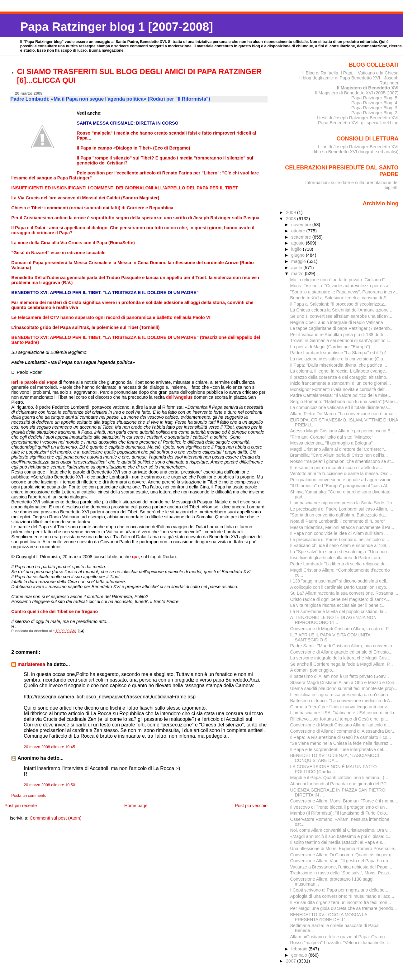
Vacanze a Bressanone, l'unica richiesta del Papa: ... (342, 867)
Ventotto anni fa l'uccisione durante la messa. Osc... (341, 473)
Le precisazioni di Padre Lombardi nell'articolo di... (340, 540)
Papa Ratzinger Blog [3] (375, 108)
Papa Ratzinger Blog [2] (375, 113)
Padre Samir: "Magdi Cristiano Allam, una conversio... (343, 646)
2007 (292, 961)
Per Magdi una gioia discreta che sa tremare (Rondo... (344, 908)
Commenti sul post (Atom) (55, 818)
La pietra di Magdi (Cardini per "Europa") (330, 347)
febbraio (300, 949)
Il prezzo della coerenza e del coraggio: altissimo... (340, 377)
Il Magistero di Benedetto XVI (368, 88)
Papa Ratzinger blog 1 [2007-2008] (117, 27)
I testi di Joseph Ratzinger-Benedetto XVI (358, 118)
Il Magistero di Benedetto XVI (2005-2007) (357, 93)
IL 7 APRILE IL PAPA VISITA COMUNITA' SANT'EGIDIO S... (331, 637)
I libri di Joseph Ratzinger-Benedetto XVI (358, 147)
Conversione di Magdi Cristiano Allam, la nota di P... (341, 629)
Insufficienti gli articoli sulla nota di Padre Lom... (337, 558)
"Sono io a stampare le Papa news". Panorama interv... (344, 292)
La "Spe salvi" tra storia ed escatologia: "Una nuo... (340, 552)
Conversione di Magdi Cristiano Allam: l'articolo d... (340, 725)
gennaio (300, 955)
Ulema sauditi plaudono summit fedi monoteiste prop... (344, 688)
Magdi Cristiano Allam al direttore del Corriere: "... (339, 449)
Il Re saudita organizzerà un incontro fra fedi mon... (341, 902)
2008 (292, 219)
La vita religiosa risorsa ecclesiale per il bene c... (338, 605)
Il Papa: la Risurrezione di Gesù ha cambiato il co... (341, 737)
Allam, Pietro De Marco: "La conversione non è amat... (344, 414)
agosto (299, 243)
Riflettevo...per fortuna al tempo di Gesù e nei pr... (339, 719)
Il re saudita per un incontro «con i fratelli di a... (336, 468)
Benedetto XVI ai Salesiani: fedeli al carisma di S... (340, 298)
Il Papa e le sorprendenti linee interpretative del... (339, 749)
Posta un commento (29, 796)
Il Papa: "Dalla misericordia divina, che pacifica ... (339, 365)
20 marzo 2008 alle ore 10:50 (49, 785)
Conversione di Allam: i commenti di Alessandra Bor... (343, 731)
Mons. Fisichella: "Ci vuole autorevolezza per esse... (342, 286)
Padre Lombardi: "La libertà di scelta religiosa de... (340, 564)
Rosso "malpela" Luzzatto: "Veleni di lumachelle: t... (341, 943)
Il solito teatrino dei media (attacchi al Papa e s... (338, 842)
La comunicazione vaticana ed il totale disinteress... (341, 407)
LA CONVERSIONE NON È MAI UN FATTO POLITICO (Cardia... (334, 769)
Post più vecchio (251, 806)
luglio (297, 249)
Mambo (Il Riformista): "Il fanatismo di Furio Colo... (340, 813)
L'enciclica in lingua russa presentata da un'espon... (341, 695)
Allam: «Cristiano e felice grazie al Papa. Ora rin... (339, 937)
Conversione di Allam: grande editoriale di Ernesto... (341, 652)
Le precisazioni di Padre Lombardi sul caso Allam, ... (342, 509)
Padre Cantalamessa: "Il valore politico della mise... (341, 395)
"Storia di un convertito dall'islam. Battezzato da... (339, 515)
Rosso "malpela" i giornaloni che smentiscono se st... (342, 461)
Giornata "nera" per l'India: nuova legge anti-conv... (340, 707)
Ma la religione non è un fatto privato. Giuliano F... (339, 280)
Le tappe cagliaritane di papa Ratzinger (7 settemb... (342, 328)
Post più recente (21, 806)
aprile (297, 268)
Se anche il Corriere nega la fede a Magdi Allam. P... (342, 664)
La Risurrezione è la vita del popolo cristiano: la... (339, 611)
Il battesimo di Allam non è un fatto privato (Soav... (340, 676)
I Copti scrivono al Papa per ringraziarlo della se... (339, 890)
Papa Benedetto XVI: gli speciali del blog (358, 123)
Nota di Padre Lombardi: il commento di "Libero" (338, 521)
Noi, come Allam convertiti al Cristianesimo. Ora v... (341, 830)
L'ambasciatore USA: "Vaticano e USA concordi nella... (344, 713)
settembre (302, 237)
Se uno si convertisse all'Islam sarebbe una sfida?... (341, 316)
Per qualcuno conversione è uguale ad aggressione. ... (344, 480)
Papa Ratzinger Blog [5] (375, 98)
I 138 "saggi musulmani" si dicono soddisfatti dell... (340, 581)
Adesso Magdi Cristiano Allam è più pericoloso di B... (342, 431)
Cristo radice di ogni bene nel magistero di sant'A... (340, 599)
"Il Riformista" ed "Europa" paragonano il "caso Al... (341, 486)
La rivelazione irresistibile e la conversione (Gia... (339, 359)
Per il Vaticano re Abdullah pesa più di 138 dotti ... (339, 335)
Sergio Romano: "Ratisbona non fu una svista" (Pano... (344, 402)
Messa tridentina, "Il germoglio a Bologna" (332, 443)
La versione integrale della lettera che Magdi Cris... (340, 658)
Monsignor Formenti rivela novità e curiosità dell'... (340, 389)
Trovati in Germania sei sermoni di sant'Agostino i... (341, 340)
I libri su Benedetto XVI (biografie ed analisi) (355, 152)
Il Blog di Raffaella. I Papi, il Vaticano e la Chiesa (350, 73)
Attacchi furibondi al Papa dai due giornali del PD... (340, 784)
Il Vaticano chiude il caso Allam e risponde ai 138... (340, 545)
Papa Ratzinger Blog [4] (375, 103)
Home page (136, 806)
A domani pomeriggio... (313, 670)
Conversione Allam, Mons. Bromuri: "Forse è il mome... (344, 801)
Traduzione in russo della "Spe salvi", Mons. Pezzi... (341, 873)
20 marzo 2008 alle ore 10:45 (49, 747)
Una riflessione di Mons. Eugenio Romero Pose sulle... (344, 849)
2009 (292, 212)
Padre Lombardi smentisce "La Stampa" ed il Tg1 (339, 353)
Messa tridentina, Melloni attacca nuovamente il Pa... (342, 527)
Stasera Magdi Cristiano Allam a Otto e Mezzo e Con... (344, 683)
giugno (299, 255)
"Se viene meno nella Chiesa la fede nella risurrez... (341, 743)
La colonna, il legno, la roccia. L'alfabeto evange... (339, 371)
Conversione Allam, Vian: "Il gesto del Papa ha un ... (342, 861)
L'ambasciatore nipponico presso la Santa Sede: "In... (343, 503)
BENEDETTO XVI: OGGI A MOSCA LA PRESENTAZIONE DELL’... (329, 917)
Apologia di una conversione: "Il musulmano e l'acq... (342, 896)
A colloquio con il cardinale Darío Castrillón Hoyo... (340, 587)
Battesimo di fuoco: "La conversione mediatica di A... (342, 701)
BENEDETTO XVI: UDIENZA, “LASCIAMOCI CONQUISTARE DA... (335, 758)
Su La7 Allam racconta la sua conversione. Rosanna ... (344, 593)
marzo (298, 274)
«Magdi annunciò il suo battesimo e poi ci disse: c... (341, 836)
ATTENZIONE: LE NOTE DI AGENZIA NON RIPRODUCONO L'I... (333, 620)
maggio (299, 261)
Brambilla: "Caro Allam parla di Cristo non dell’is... (339, 455)
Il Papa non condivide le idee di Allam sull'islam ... (339, 533)
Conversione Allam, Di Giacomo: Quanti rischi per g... (343, 855)
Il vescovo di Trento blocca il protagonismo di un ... (340, 807)
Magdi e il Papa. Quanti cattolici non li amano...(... (339, 778)
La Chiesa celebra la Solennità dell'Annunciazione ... (342, 310)
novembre (302, 225)
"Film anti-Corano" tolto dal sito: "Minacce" (332, 437)
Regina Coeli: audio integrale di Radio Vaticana (337, 322)
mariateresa (31, 664)
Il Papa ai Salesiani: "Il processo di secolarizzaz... (339, 304)
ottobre (299, 231)
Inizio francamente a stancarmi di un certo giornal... (341, 383)
